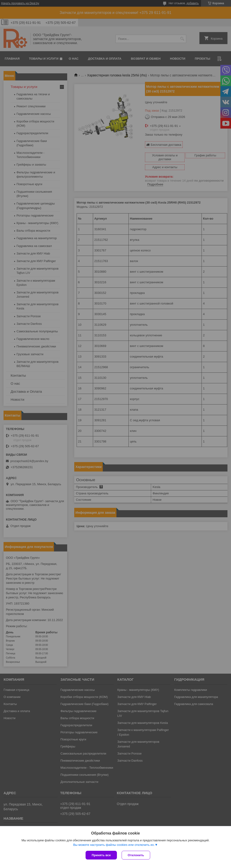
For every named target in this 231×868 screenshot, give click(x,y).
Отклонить (136, 855)
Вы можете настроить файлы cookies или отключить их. (114, 845)
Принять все (101, 855)
